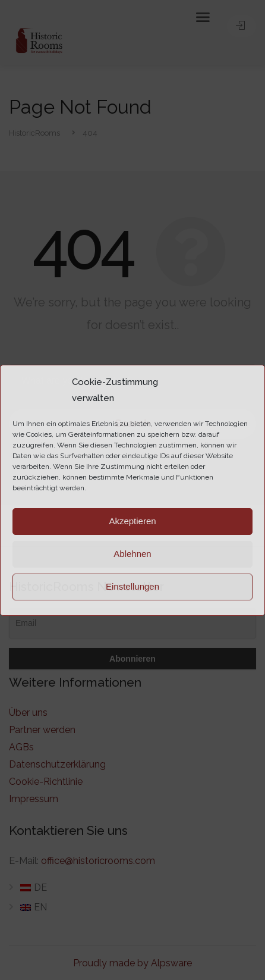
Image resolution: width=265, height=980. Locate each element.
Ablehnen (132, 554)
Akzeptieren (132, 521)
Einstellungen (132, 586)
